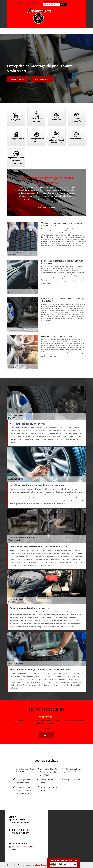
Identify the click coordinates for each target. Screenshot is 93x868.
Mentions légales (39, 865)
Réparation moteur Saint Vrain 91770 (25, 771)
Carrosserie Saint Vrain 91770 (48, 789)
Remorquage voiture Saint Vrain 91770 (23, 781)
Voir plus (46, 735)
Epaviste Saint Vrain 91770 (47, 781)
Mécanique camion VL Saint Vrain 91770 (73, 771)
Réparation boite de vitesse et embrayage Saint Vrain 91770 (23, 790)
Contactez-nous (17, 79)
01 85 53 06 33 (15, 3)
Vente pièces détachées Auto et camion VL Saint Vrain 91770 (49, 772)
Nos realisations (42, 79)
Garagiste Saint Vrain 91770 (72, 781)
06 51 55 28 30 (31, 3)
